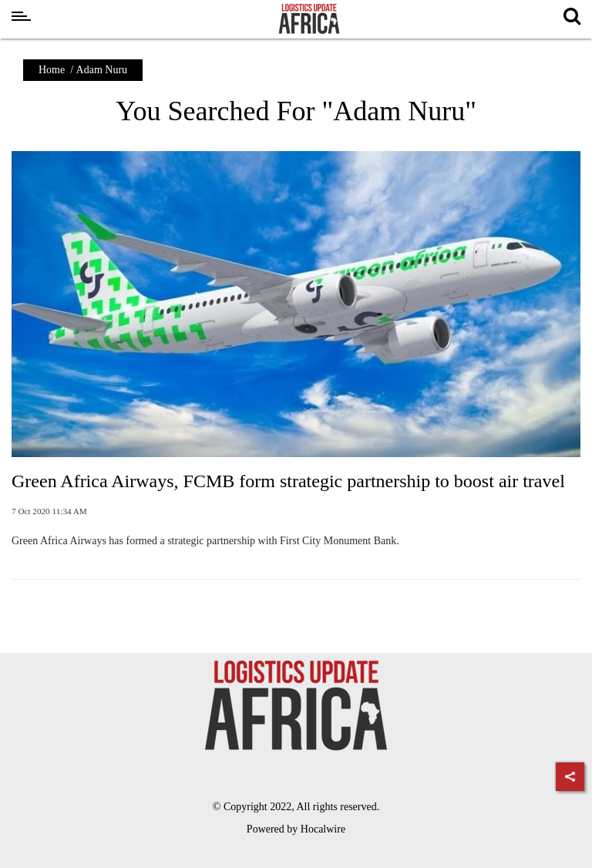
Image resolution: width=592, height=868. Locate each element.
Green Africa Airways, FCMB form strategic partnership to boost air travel (288, 481)
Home (52, 70)
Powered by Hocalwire (296, 829)
